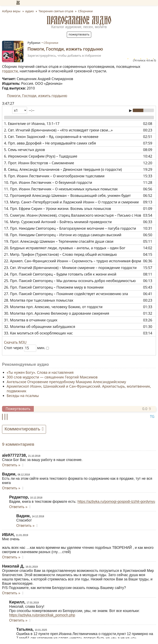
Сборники (51, 43)
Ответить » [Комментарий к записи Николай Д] (11, 593)
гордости (10, 71)
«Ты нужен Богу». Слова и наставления (40, 372)
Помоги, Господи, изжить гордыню (37, 96)
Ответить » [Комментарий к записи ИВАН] (11, 557)
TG (152, 416)
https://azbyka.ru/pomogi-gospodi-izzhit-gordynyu (116, 502)
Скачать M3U (15, 342)
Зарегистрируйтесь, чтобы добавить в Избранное (64, 55)
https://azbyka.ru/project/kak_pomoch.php (42, 615)
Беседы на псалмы (23, 396)
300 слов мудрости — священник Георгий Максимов (52, 377)
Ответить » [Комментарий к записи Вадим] (11, 488)
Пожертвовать (79, 34)
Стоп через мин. (26, 348)
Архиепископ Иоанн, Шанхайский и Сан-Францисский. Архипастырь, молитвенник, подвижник (79, 389)
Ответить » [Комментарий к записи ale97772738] (11, 465)
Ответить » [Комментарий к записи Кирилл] (18, 620)
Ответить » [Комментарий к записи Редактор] (18, 507)
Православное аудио (79, 20)
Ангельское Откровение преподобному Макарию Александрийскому (66, 382)
